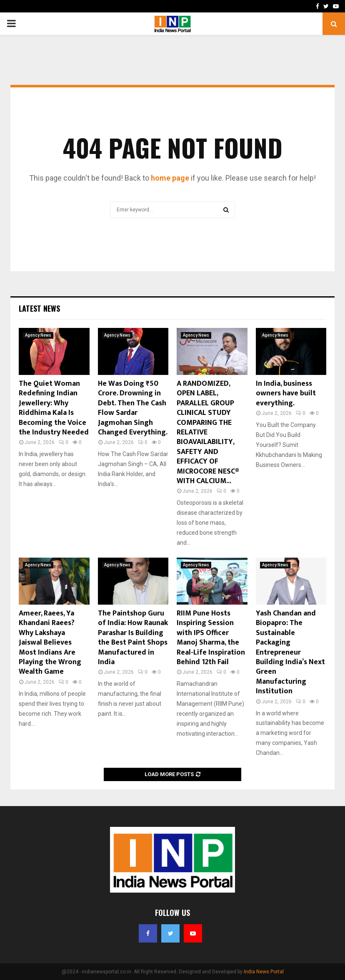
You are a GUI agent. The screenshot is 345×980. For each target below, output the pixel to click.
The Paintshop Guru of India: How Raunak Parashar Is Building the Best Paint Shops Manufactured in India (133, 638)
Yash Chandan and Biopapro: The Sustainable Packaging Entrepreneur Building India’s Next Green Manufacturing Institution (290, 652)
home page (170, 178)
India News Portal (264, 972)
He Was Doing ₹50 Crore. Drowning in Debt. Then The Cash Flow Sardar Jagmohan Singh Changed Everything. (133, 408)
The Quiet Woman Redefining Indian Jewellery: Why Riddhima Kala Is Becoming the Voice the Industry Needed (54, 408)
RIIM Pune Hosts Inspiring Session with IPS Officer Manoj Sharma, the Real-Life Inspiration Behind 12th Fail (211, 638)
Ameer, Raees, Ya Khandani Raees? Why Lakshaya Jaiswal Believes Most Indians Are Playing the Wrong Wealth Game (50, 643)
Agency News (38, 335)
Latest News (39, 308)
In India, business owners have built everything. (286, 393)
